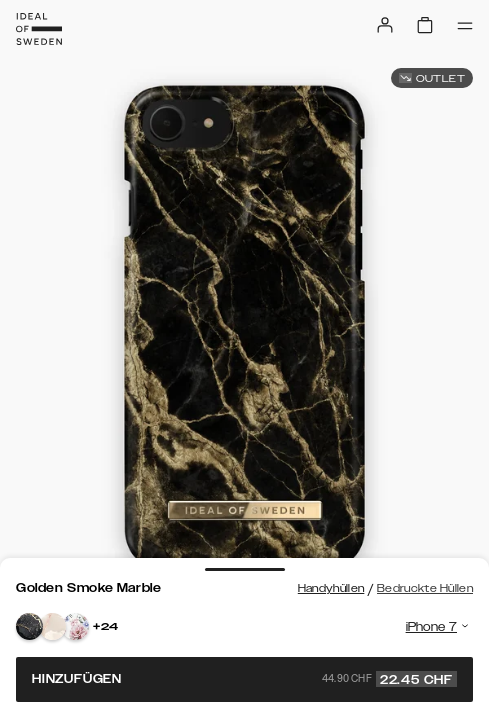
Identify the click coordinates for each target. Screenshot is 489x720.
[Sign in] (385, 25)
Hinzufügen (244, 679)
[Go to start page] (39, 29)
